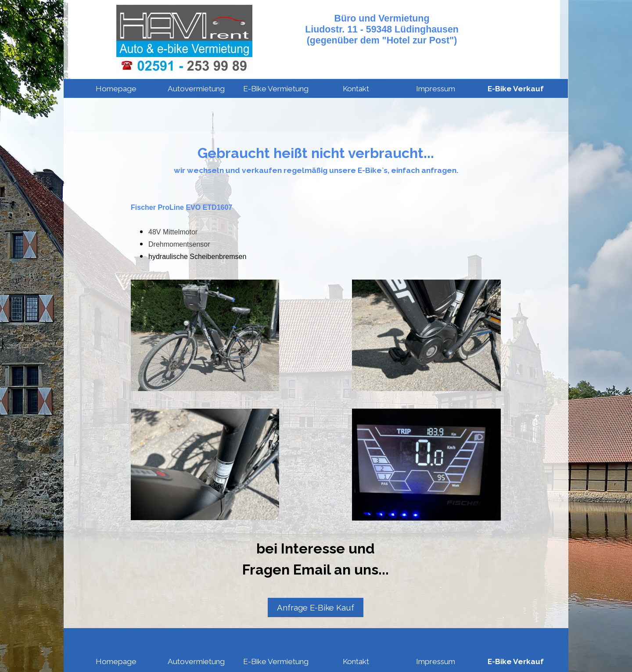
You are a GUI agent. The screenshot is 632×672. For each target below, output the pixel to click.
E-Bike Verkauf (516, 89)
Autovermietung (196, 89)
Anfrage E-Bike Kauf (316, 607)
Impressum (436, 89)
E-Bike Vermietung (276, 89)
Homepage (116, 89)
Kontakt (356, 89)
